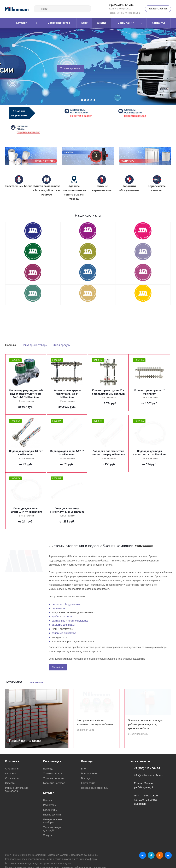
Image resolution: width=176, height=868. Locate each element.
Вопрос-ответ (89, 773)
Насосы (48, 800)
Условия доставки (70, 68)
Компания (12, 761)
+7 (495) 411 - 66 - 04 (120, 5)
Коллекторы (50, 810)
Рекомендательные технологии (17, 789)
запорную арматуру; (64, 633)
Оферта (10, 783)
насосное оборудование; (67, 604)
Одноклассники (160, 855)
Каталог (48, 793)
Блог (84, 769)
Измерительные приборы (53, 821)
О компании (12, 769)
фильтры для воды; (63, 625)
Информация (52, 761)
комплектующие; (78, 621)
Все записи (36, 682)
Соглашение (13, 778)
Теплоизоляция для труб (52, 829)
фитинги (67, 616)
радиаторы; (59, 608)
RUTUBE (168, 855)
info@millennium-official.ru (149, 775)
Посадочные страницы (95, 788)
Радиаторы (50, 805)
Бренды (86, 778)
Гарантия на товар (54, 783)
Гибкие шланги (52, 815)
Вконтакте (143, 855)
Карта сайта (88, 783)
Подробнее (58, 667)
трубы (55, 616)
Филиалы (11, 773)
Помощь (48, 769)
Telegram (151, 855)
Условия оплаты (53, 773)
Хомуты (48, 835)
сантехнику (58, 621)
